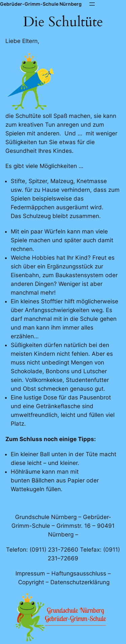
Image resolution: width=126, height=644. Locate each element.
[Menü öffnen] (92, 4)
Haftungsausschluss (79, 573)
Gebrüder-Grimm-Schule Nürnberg (41, 4)
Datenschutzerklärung (80, 582)
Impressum (30, 573)
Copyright (31, 582)
